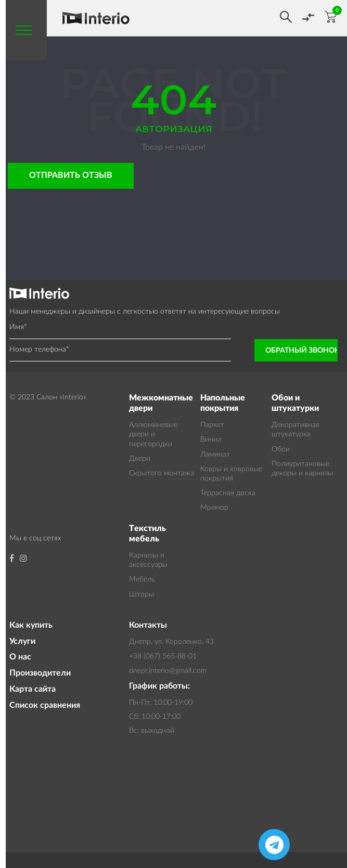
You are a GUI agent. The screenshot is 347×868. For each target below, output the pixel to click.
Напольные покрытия (223, 403)
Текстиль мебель (147, 534)
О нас (20, 657)
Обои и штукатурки (295, 403)
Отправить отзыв (71, 175)
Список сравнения (45, 705)
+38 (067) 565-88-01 (163, 656)
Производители (40, 673)
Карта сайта (33, 689)
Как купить (31, 625)
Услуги (22, 641)
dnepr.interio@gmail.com (168, 671)
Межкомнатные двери (161, 403)
